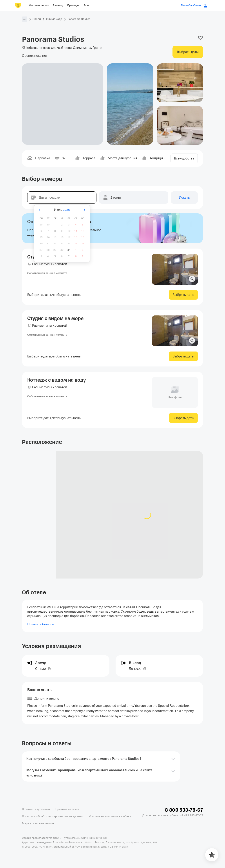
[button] (25, 19)
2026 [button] (66, 210)
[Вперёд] (84, 210)
